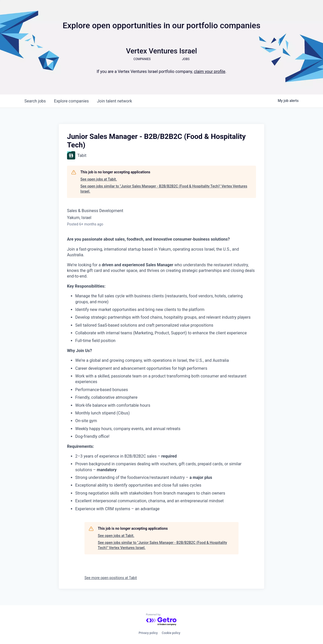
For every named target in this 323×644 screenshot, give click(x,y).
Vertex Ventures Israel (161, 51)
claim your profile (210, 72)
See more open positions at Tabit (111, 578)
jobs (35, 101)
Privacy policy (148, 633)
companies (71, 101)
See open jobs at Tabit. (99, 179)
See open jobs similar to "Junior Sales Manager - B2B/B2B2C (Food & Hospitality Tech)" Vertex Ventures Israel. (164, 189)
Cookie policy (171, 633)
